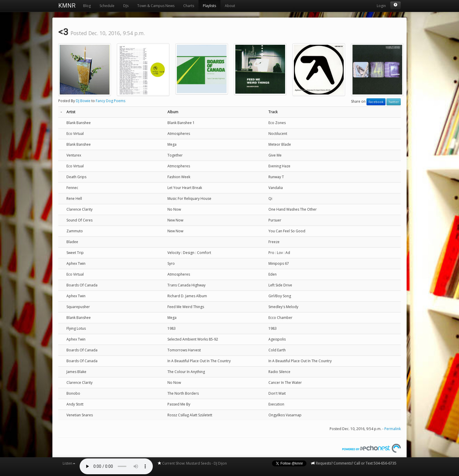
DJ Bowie (83, 101)
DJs (126, 6)
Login (381, 6)
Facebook (376, 102)
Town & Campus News (156, 6)
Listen (69, 463)
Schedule (107, 6)
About (230, 6)
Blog (87, 6)
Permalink (393, 429)
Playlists (209, 6)
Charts (189, 6)
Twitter (394, 102)
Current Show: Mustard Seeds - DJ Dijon (192, 463)
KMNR (67, 6)
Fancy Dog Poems (111, 101)
